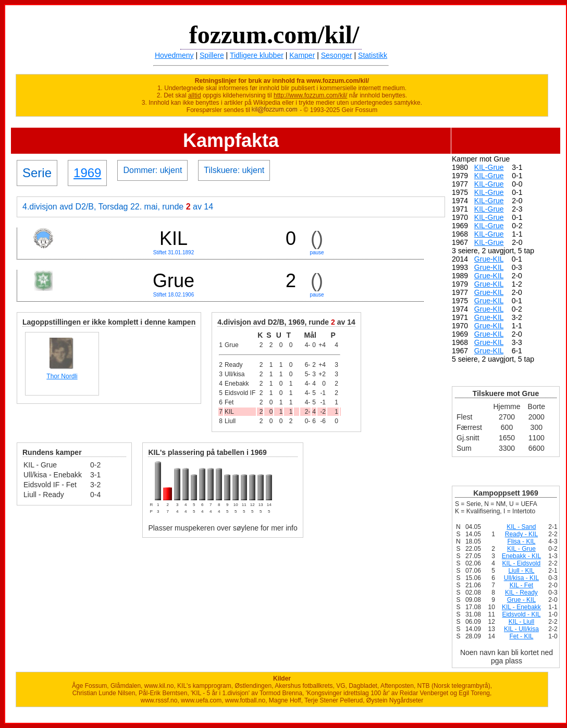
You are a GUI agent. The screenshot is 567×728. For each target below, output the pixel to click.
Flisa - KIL (521, 541)
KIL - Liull (522, 622)
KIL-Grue (489, 167)
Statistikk (373, 55)
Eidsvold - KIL (521, 614)
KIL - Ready (521, 593)
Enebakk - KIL (521, 556)
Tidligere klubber (257, 55)
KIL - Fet (522, 585)
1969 (87, 173)
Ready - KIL (521, 534)
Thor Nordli (62, 376)
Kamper (302, 55)
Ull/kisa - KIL (521, 578)
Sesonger (337, 55)
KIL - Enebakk (521, 607)
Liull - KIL (521, 571)
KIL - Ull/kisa (521, 629)
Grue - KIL (521, 600)
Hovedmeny (174, 55)
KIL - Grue (521, 549)
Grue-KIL (489, 259)
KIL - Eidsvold (522, 563)
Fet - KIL (521, 636)
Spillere (212, 55)
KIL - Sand (521, 527)
